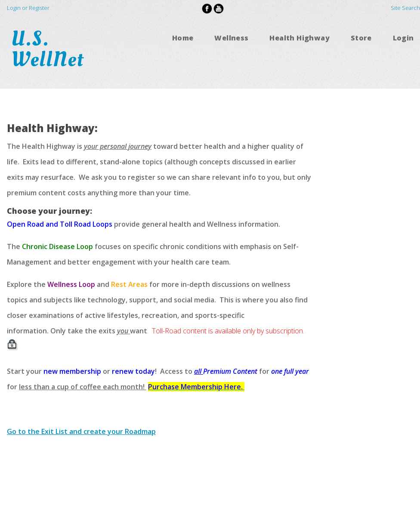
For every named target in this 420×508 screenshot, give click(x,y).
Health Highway (300, 38)
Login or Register (28, 8)
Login (403, 38)
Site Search (405, 8)
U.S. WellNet (50, 49)
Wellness (231, 38)
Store (361, 38)
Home (183, 38)
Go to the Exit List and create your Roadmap (81, 431)
